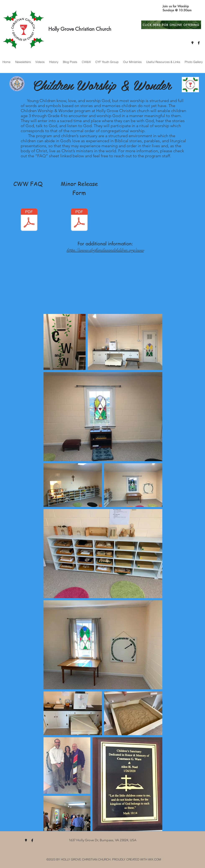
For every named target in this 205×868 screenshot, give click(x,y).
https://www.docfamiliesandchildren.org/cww (105, 250)
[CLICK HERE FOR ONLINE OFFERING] (171, 25)
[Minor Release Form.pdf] (79, 220)
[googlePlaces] (192, 43)
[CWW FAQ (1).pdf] (29, 220)
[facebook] (199, 43)
